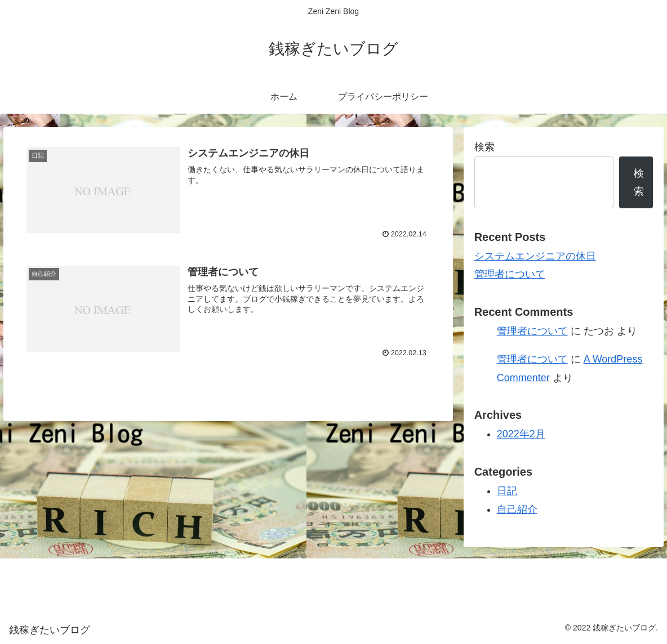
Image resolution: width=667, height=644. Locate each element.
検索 (484, 147)
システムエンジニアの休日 (535, 256)
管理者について (510, 274)
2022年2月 (521, 434)
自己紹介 (517, 509)
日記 (507, 491)
